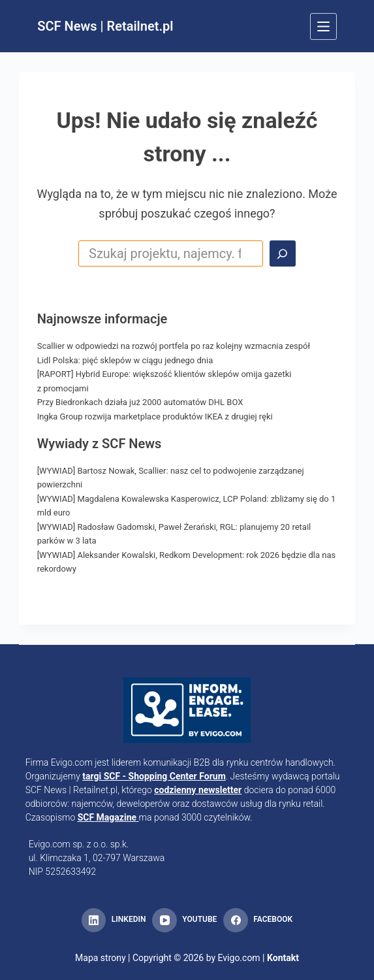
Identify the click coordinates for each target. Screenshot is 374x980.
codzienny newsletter (198, 790)
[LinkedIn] (114, 921)
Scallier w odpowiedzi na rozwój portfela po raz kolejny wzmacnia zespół (174, 346)
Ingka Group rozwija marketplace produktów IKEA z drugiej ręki (155, 416)
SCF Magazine (107, 817)
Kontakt (283, 958)
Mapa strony (101, 958)
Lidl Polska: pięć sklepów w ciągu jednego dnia (125, 360)
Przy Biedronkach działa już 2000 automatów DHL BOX (140, 402)
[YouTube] (184, 921)
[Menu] (323, 26)
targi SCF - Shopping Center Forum (154, 776)
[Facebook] (258, 921)
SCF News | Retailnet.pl (105, 26)
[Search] (283, 253)
